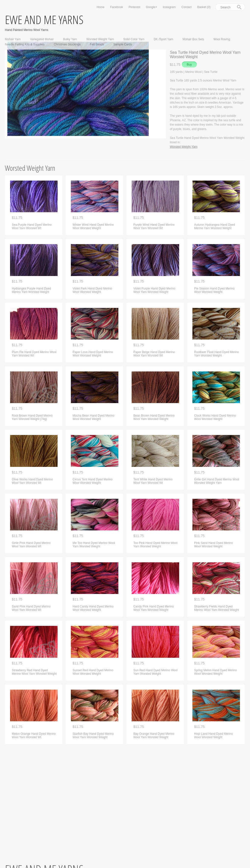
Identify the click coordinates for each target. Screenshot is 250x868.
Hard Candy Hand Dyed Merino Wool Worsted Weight (93, 608)
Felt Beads (97, 44)
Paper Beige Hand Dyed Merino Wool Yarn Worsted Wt (154, 354)
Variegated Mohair (42, 39)
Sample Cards (123, 44)
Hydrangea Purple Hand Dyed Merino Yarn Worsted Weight (31, 290)
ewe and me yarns (44, 20)
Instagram (169, 7)
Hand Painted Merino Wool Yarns (27, 30)
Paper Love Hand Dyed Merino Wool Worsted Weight (93, 354)
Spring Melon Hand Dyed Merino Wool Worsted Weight (215, 672)
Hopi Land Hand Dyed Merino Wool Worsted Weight (213, 736)
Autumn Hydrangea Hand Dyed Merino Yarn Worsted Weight (215, 226)
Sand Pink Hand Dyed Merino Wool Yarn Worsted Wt (31, 608)
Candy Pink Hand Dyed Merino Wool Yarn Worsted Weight (154, 608)
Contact (186, 7)
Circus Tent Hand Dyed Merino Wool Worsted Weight (93, 481)
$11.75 (17, 218)
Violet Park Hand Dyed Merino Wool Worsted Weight (92, 290)
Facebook (117, 7)
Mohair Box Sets (193, 39)
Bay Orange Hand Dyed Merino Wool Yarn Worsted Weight (154, 736)
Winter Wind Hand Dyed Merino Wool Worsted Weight (93, 226)
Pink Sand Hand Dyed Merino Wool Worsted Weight (213, 545)
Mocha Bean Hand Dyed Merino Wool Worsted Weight (94, 417)
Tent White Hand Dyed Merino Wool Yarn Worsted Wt (153, 481)
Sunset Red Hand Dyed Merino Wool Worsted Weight (93, 672)
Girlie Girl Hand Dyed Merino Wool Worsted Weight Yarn (217, 481)
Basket (204, 7)
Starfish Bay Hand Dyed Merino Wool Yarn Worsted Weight (93, 736)
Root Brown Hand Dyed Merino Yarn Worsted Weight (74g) (32, 417)
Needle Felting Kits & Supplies (25, 44)
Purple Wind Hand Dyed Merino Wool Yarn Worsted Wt (154, 226)
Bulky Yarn (70, 39)
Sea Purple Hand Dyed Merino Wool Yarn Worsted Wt (32, 226)
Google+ (151, 7)
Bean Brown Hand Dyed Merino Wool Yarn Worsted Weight (154, 417)
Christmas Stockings (67, 44)
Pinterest (134, 7)
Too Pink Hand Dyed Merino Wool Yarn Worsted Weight (155, 545)
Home (100, 7)
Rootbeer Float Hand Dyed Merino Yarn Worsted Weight (217, 354)
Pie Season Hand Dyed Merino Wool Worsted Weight (214, 290)
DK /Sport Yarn (163, 39)
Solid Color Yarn (134, 39)
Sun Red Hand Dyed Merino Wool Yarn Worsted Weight (156, 672)
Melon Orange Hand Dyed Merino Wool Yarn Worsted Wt (34, 736)
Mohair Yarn (13, 39)
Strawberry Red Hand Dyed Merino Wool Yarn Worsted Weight (34, 672)
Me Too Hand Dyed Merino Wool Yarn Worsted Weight (94, 545)
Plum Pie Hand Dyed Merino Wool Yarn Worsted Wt (34, 354)
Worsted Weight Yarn (100, 39)
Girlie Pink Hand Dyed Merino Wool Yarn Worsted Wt (31, 545)
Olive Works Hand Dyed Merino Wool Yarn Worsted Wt (32, 481)
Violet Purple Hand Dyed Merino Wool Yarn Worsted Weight (154, 290)
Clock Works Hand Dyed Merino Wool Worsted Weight (215, 417)
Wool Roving (222, 39)
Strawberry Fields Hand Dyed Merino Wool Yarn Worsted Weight (217, 608)
